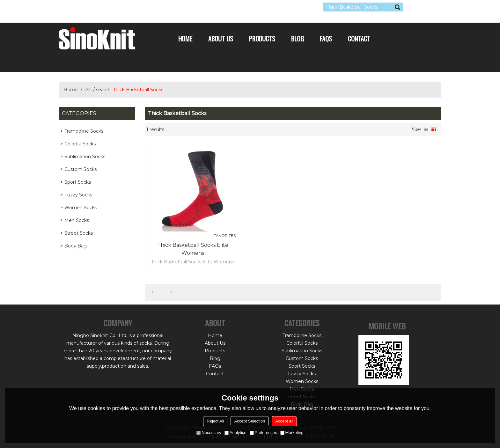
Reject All (215, 421)
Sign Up (118, 7)
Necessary (209, 433)
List (426, 129)
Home (185, 39)
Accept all (284, 421)
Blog (298, 39)
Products (262, 39)
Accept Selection (250, 421)
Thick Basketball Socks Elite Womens (193, 249)
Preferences (263, 433)
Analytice (235, 433)
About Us (221, 39)
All (88, 90)
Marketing (292, 433)
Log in (98, 7)
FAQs (326, 39)
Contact (359, 39)
